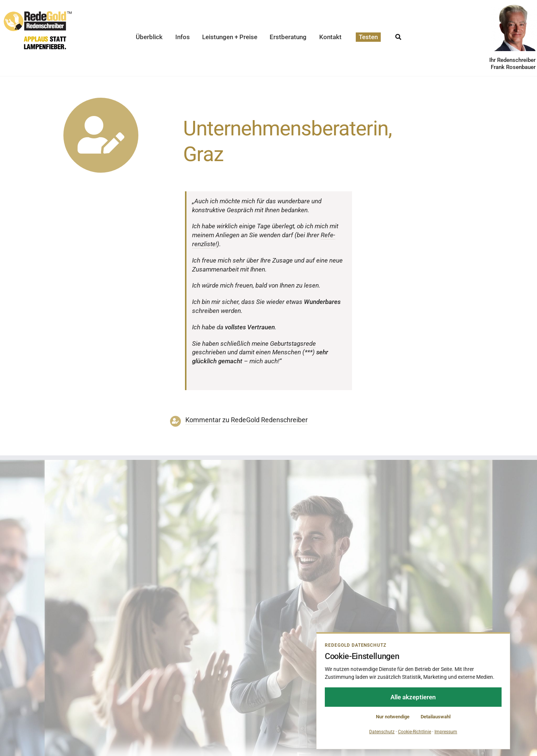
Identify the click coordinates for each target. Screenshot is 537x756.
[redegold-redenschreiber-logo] (38, 14)
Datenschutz (382, 732)
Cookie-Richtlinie (414, 732)
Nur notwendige (393, 717)
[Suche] (398, 35)
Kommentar (203, 420)
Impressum (446, 732)
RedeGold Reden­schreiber (269, 420)
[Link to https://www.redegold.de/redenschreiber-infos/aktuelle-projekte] (101, 135)
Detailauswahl (436, 717)
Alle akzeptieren (413, 697)
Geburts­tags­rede (293, 344)
